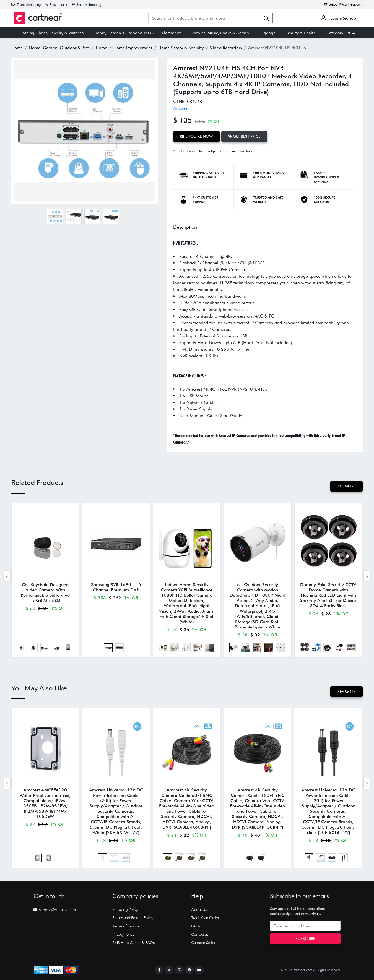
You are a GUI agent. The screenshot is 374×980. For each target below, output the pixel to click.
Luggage (267, 33)
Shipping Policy (125, 909)
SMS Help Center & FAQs (133, 943)
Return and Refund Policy (133, 918)
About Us (199, 909)
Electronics (172, 33)
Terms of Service (126, 926)
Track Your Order (205, 918)
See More (346, 486)
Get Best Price (244, 136)
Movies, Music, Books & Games (220, 33)
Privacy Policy (123, 934)
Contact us (200, 934)
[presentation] (7, 576)
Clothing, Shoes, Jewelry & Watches (51, 33)
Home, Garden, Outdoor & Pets (123, 33)
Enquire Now (197, 136)
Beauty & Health (301, 33)
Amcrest (181, 108)
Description (185, 227)
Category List (341, 33)
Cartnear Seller (203, 943)
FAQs (196, 926)
